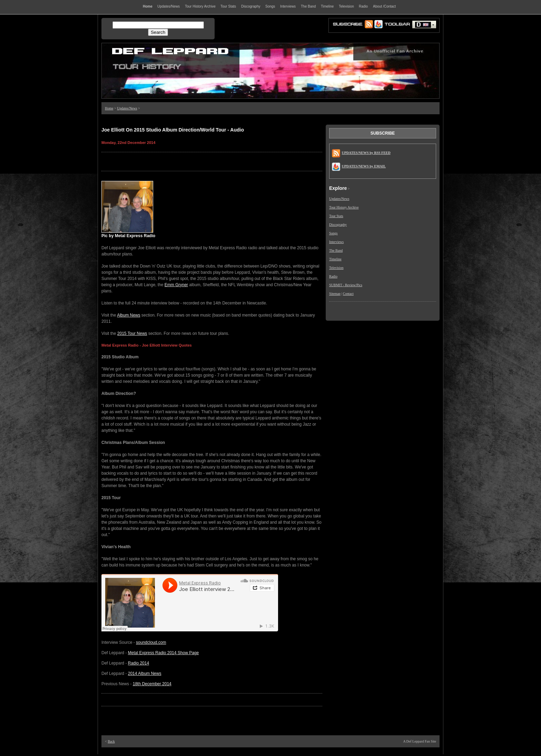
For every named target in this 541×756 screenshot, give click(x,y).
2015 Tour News (132, 333)
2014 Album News (145, 673)
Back (111, 741)
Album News (129, 315)
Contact (348, 294)
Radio (333, 276)
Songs (333, 233)
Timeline (335, 259)
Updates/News (127, 108)
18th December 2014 (152, 684)
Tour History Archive (344, 207)
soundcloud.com (151, 642)
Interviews (336, 242)
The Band (336, 250)
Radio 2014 (139, 663)
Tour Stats (336, 216)
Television (336, 268)
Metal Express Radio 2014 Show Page (163, 653)
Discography (338, 225)
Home (109, 108)
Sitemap (335, 294)
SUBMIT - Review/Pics (346, 285)
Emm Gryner (176, 285)
